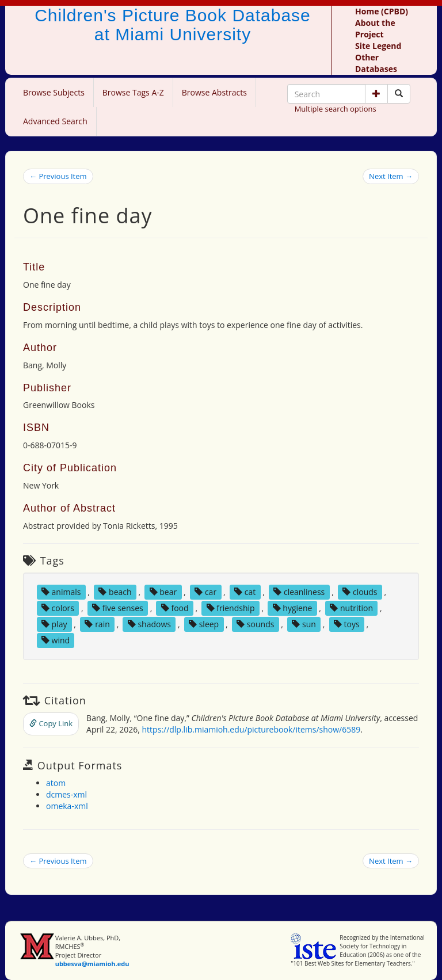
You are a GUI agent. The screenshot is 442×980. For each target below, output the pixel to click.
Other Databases (376, 63)
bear (163, 592)
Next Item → (391, 176)
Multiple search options (336, 109)
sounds (255, 624)
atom (56, 783)
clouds (360, 592)
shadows (149, 624)
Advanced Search (55, 121)
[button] (376, 94)
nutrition (351, 608)
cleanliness (299, 592)
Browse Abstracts (214, 92)
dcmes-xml (66, 794)
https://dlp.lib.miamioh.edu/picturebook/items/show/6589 (252, 729)
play (54, 624)
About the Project (375, 28)
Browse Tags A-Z (133, 92)
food (175, 608)
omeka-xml (67, 806)
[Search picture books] (399, 94)
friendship (231, 608)
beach (115, 592)
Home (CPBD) (382, 11)
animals (61, 592)
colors (58, 608)
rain (97, 624)
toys (347, 624)
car (205, 592)
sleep (204, 624)
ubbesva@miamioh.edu (92, 964)
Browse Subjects (54, 92)
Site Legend (378, 46)
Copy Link (51, 723)
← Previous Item (58, 176)
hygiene (293, 608)
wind (56, 640)
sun (304, 624)
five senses (118, 608)
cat (245, 592)
